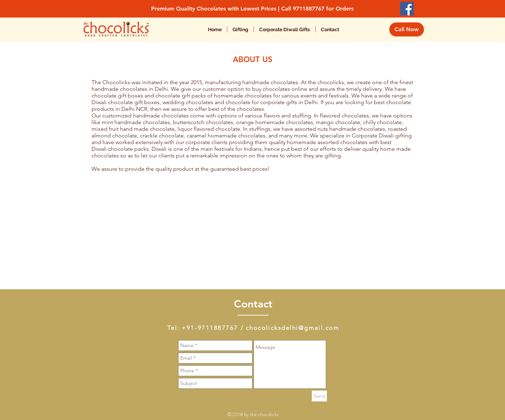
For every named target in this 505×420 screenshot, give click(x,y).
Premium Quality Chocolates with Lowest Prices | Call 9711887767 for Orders (252, 9)
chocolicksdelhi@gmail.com (293, 328)
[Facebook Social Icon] (407, 9)
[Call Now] (407, 29)
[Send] (319, 396)
